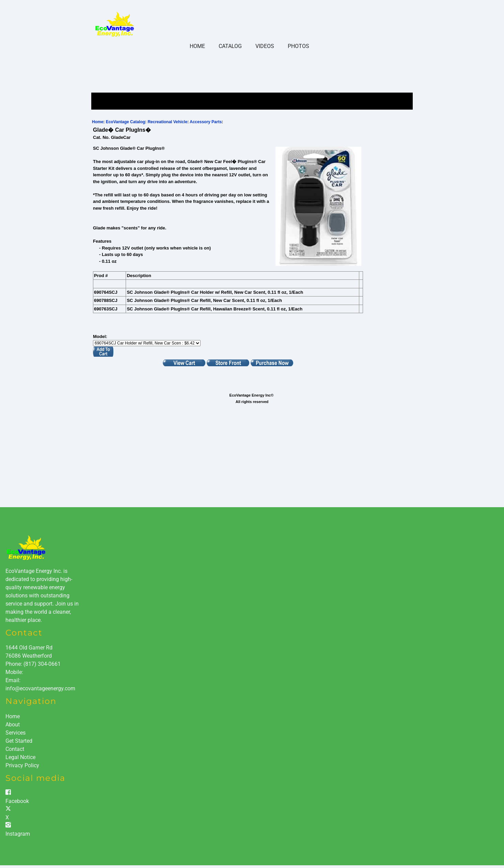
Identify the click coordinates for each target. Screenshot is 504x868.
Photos (298, 46)
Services (15, 733)
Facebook (17, 801)
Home (197, 46)
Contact (15, 749)
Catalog (230, 46)
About (13, 725)
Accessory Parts (206, 122)
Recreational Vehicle (167, 122)
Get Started (19, 741)
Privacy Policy (22, 765)
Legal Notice (20, 757)
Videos (265, 46)
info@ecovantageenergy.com (40, 688)
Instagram (18, 834)
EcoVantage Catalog (125, 122)
